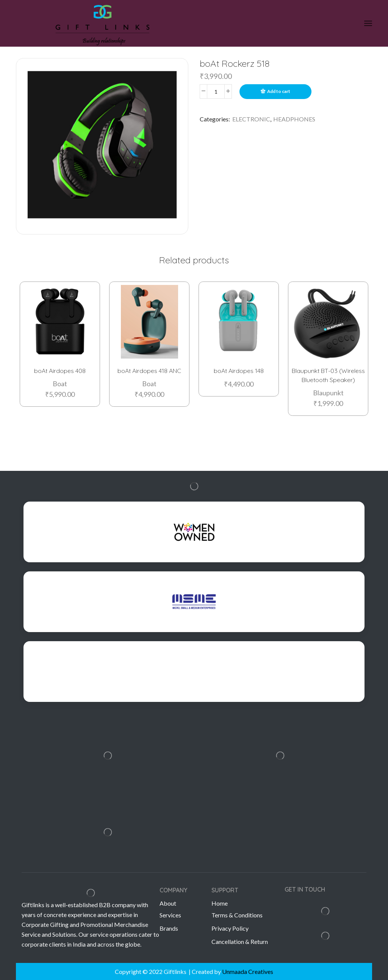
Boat (60, 383)
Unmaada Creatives (248, 971)
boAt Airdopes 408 (60, 370)
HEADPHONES (294, 119)
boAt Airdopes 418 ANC (149, 370)
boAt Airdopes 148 (239, 370)
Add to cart (279, 91)
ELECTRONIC (251, 119)
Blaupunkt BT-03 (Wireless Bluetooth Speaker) (328, 374)
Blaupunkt (328, 392)
